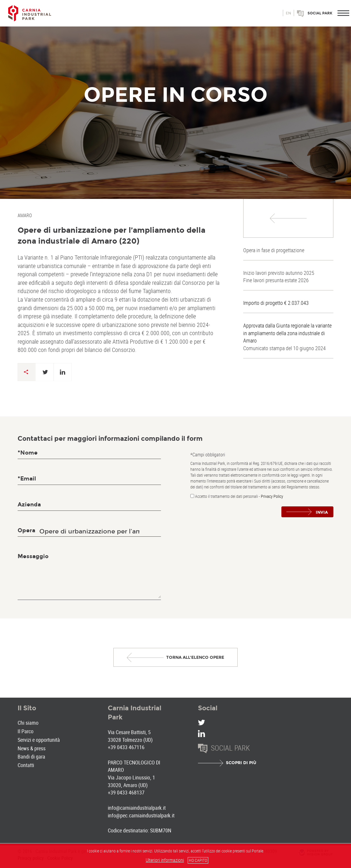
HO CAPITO (198, 860)
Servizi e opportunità (39, 740)
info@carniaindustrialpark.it (137, 808)
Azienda (29, 504)
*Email (27, 479)
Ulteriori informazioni (165, 860)
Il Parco (26, 731)
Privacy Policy (272, 496)
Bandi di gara (31, 756)
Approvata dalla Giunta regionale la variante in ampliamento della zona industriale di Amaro (287, 333)
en (288, 13)
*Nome (28, 453)
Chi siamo (28, 723)
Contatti (26, 765)
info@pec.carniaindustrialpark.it (141, 815)
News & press (32, 748)
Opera (26, 530)
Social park (320, 13)
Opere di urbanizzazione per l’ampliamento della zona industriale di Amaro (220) (111, 236)
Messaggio (33, 556)
